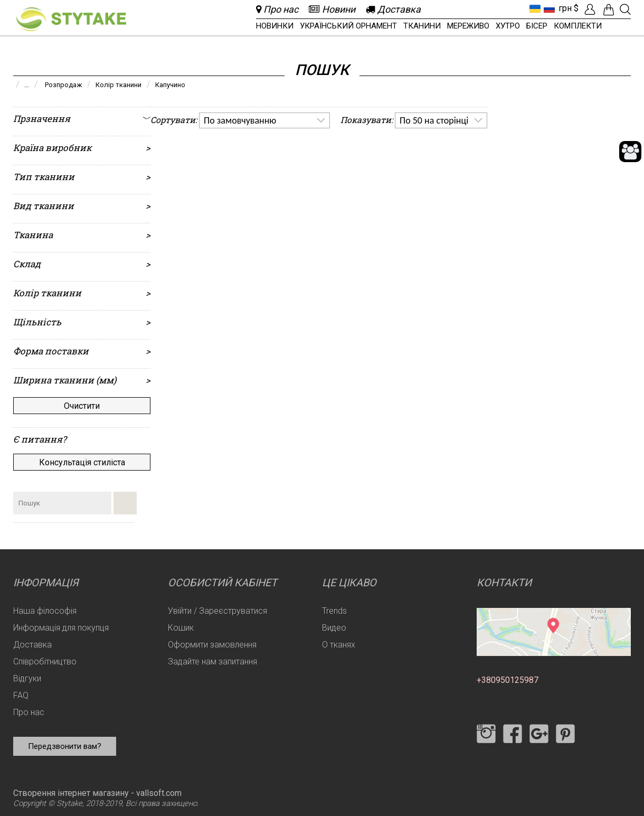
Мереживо (468, 26)
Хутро (508, 26)
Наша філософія (45, 611)
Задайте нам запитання (212, 662)
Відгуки (27, 678)
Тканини (422, 26)
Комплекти (578, 26)
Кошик (181, 628)
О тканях (339, 645)
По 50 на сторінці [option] (434, 120)
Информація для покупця (61, 628)
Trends (334, 611)
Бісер (537, 26)
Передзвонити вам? (65, 746)
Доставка (32, 645)
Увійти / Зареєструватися (217, 611)
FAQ (21, 695)
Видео (334, 628)
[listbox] (264, 120)
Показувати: (367, 120)
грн (565, 8)
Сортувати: (174, 120)
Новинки (275, 26)
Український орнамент (348, 26)
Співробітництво (45, 662)
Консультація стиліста (82, 462)
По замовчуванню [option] (240, 120)
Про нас (29, 712)
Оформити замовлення (212, 645)
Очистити (82, 406)
